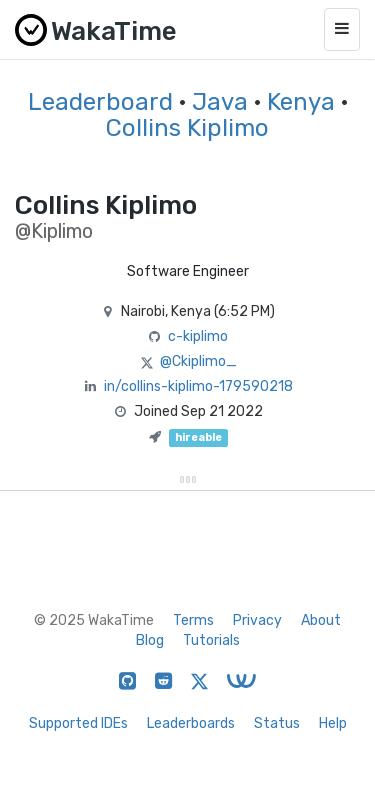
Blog (150, 640)
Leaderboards (191, 723)
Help (333, 723)
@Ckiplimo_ (198, 361)
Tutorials (211, 640)
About (321, 620)
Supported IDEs (78, 723)
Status (277, 723)
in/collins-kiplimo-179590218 (198, 386)
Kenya (301, 102)
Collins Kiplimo (187, 128)
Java (220, 102)
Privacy (257, 620)
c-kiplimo (198, 336)
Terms (193, 620)
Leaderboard (100, 102)
